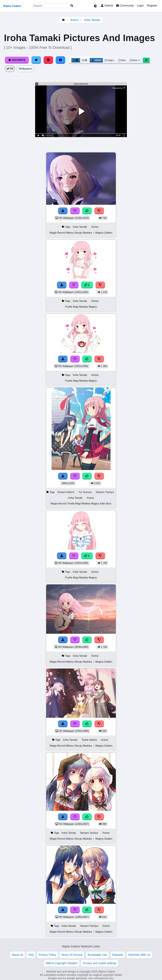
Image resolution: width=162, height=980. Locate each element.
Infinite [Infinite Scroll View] (96, 60)
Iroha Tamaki (92, 20)
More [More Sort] (135, 60)
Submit (107, 6)
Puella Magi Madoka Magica (81, 307)
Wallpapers (25, 69)
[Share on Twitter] (36, 60)
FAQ (31, 955)
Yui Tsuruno (85, 492)
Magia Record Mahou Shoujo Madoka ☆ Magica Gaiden (81, 233)
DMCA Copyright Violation (62, 963)
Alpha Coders (12, 6)
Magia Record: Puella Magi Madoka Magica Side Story (81, 504)
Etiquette (118, 955)
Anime (74, 20)
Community (125, 6)
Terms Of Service (72, 955)
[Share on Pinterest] (48, 60)
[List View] (84, 60)
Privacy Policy (47, 955)
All (10, 69)
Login (140, 6)
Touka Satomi (89, 740)
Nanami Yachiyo (105, 492)
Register (152, 6)
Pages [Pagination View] (109, 60)
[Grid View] (76, 60)
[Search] (72, 6)
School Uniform (66, 492)
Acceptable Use (97, 955)
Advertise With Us (139, 955)
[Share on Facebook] (60, 60)
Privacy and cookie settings (100, 963)
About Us (17, 955)
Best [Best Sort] (122, 60)
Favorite (17, 60)
